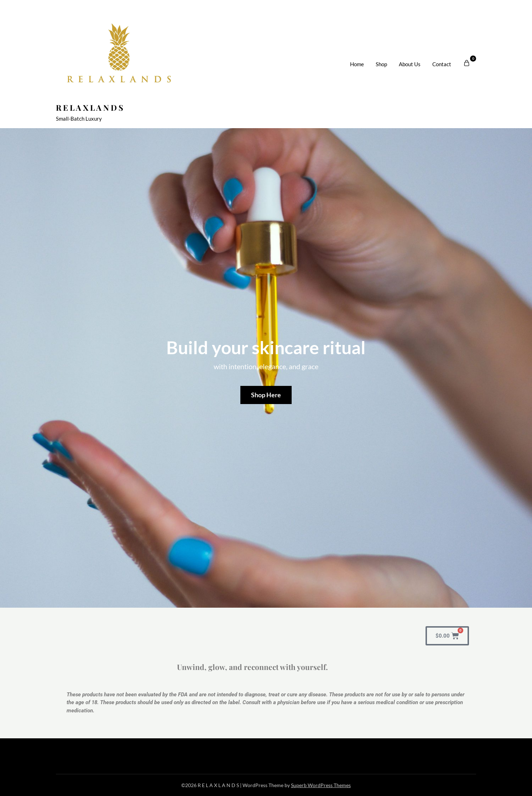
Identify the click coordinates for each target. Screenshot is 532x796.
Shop (381, 64)
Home (357, 64)
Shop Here (266, 395)
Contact (442, 64)
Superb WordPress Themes (321, 785)
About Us (410, 64)
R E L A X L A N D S (90, 108)
